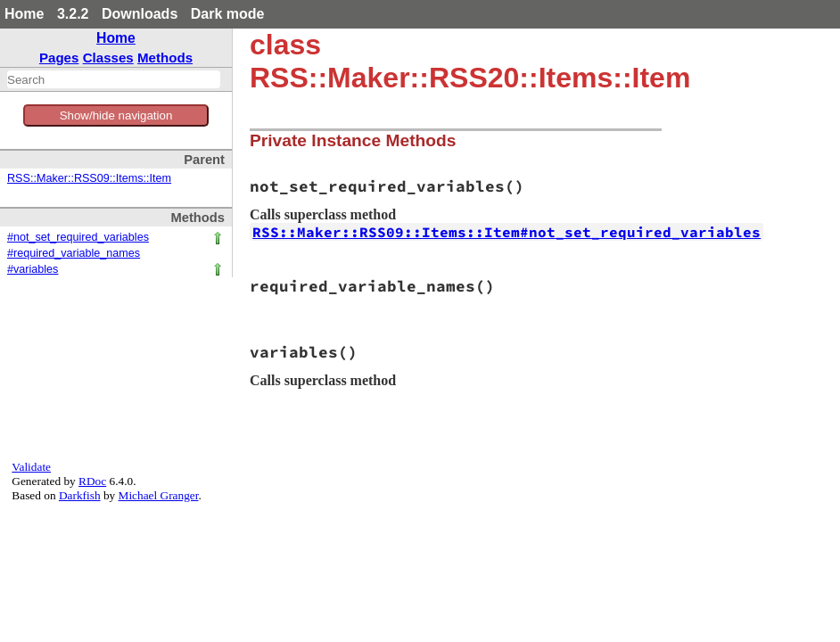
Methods (165, 58)
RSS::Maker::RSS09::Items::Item (89, 178)
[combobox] (114, 79)
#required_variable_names (74, 253)
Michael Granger (159, 495)
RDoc (92, 481)
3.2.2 (73, 14)
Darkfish (80, 495)
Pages (59, 58)
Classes (108, 58)
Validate (31, 467)
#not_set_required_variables (78, 237)
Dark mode (228, 14)
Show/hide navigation (116, 115)
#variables (33, 269)
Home (24, 14)
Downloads (140, 14)
